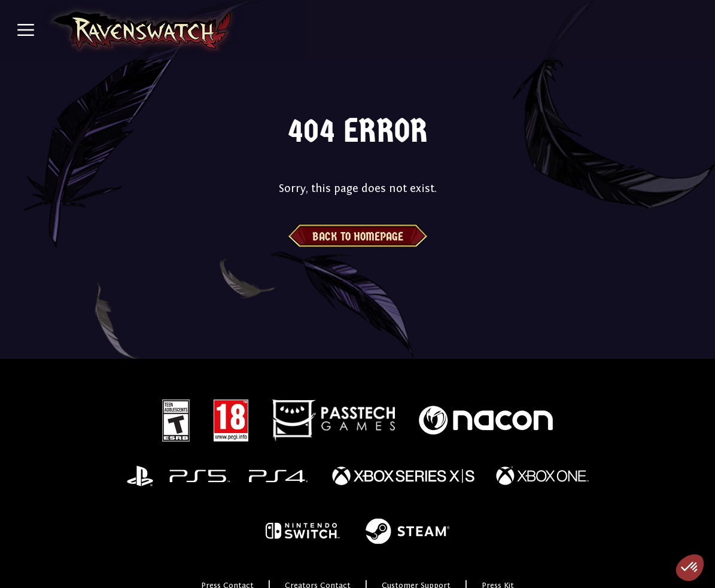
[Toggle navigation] (26, 30)
